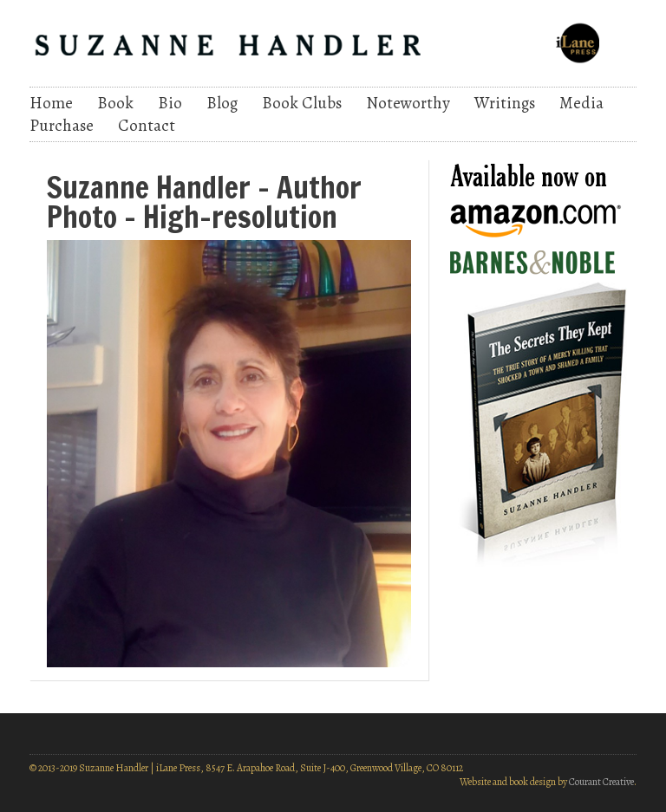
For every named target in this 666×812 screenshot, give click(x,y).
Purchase (62, 126)
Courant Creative (601, 782)
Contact (147, 126)
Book (115, 103)
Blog (222, 103)
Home (51, 103)
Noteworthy (408, 103)
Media (581, 103)
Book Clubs (302, 103)
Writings (505, 103)
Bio (170, 103)
